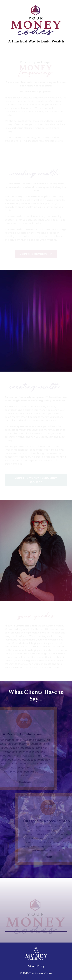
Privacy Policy (36, 966)
